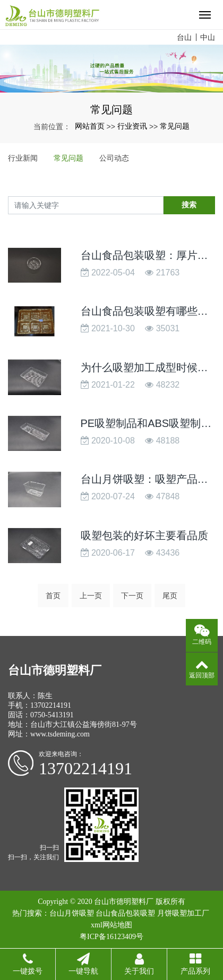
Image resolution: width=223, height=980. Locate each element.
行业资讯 (132, 126)
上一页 (91, 596)
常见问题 (175, 126)
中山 (208, 37)
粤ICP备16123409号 (111, 937)
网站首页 (90, 126)
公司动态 (114, 158)
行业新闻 (23, 158)
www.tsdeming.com (60, 734)
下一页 (132, 596)
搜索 (189, 205)
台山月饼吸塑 (72, 913)
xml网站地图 (111, 925)
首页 (53, 596)
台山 (184, 37)
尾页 (170, 596)
